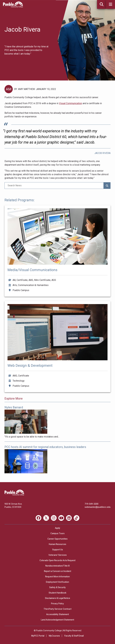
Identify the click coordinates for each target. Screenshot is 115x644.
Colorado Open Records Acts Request (57, 560)
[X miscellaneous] (46, 518)
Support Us (58, 550)
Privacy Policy (57, 604)
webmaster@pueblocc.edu (98, 507)
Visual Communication (71, 103)
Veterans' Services (58, 555)
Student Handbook (57, 593)
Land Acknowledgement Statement (57, 620)
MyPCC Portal (38, 636)
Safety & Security (57, 587)
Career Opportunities (57, 539)
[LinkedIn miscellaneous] (69, 518)
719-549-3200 (91, 504)
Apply (58, 528)
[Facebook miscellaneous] (38, 518)
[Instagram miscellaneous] (54, 518)
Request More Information (57, 577)
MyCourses (54, 636)
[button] (111, 4)
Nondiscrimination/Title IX (57, 566)
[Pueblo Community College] (13, 7)
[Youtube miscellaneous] (61, 518)
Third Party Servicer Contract (57, 609)
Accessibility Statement (58, 614)
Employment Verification (57, 582)
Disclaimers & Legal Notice (58, 598)
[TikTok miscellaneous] (77, 518)
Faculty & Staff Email (74, 636)
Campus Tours (57, 533)
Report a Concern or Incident (58, 571)
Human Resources (57, 544)
